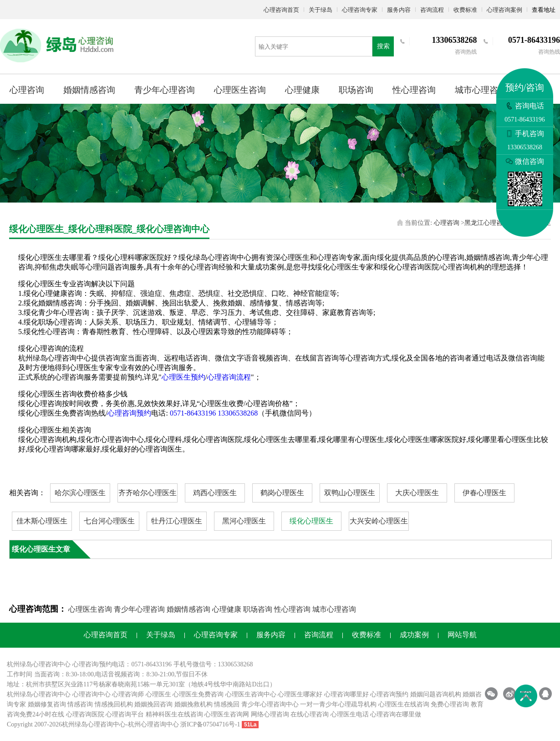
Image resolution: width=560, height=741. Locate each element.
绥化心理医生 (311, 521)
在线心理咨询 (310, 714)
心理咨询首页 (281, 10)
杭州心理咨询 (147, 724)
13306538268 (238, 413)
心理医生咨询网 (227, 714)
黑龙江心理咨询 (487, 223)
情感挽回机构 (114, 704)
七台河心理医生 (109, 521)
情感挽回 (227, 704)
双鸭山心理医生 (350, 493)
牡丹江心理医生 (177, 521)
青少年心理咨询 (165, 90)
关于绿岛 (321, 10)
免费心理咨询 (450, 704)
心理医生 (158, 694)
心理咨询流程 (229, 377)
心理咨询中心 (92, 694)
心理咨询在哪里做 (396, 714)
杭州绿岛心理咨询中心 (39, 694)
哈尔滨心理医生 (80, 493)
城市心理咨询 (481, 90)
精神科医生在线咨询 (174, 714)
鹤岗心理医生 (282, 493)
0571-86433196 (193, 413)
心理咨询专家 (360, 10)
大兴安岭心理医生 (379, 521)
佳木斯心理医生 (42, 521)
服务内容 (399, 10)
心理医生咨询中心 (251, 694)
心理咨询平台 (125, 714)
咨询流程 (432, 10)
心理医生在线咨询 (404, 704)
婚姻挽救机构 (193, 704)
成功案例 (414, 635)
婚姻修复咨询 (47, 704)
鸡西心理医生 (215, 493)
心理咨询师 (128, 694)
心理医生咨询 (240, 90)
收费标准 (465, 10)
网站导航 (462, 635)
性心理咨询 (414, 90)
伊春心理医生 (484, 493)
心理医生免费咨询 (198, 694)
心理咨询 (27, 90)
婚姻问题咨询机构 (436, 694)
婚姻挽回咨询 (153, 704)
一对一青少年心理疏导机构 (338, 704)
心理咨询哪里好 (346, 694)
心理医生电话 (350, 714)
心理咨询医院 (85, 714)
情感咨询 (80, 704)
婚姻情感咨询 (89, 90)
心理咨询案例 (504, 10)
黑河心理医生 (244, 521)
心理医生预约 (183, 377)
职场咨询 (356, 90)
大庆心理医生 (417, 493)
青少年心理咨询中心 (270, 704)
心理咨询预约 (129, 413)
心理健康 (302, 90)
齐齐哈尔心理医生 (148, 493)
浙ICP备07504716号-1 (210, 724)
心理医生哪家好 (300, 694)
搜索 (383, 46)
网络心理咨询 (270, 714)
